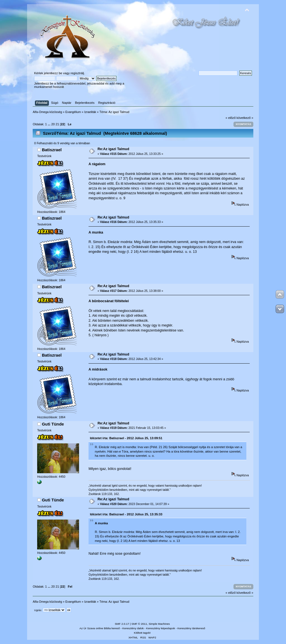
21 (57, 124)
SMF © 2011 (139, 624)
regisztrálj (77, 73)
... (49, 124)
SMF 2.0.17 (122, 624)
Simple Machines (159, 624)
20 (53, 124)
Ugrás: (38, 610)
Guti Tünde (53, 424)
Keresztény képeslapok (160, 628)
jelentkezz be (53, 73)
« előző (231, 118)
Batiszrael (52, 150)
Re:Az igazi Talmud (113, 149)
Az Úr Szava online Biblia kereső (100, 628)
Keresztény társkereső (191, 628)
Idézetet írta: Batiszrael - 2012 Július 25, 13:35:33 (126, 514)
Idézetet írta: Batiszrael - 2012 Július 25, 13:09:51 (126, 438)
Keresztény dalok (133, 628)
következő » (245, 118)
